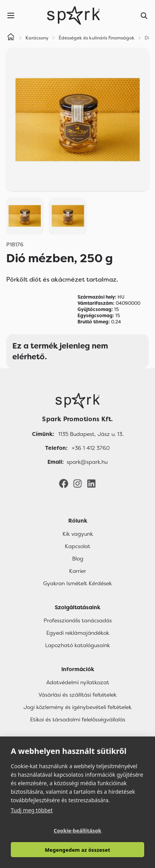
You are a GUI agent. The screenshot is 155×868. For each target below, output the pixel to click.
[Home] (11, 38)
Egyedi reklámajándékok (78, 633)
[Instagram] (77, 483)
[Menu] (11, 15)
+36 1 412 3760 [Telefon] (91, 448)
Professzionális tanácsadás (78, 620)
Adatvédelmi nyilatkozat (78, 682)
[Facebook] (64, 483)
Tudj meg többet (32, 810)
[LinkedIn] (91, 483)
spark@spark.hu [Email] (87, 462)
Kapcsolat (77, 546)
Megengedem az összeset (77, 850)
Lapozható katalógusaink (77, 645)
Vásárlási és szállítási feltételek (77, 695)
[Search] (144, 15)
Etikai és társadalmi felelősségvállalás (78, 719)
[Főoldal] (77, 401)
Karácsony (37, 38)
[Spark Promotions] (74, 15)
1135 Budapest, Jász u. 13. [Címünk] (91, 434)
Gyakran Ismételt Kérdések (77, 583)
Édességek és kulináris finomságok (97, 38)
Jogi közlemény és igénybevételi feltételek (77, 707)
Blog (78, 559)
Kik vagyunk (78, 534)
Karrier (77, 571)
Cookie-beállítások (77, 830)
